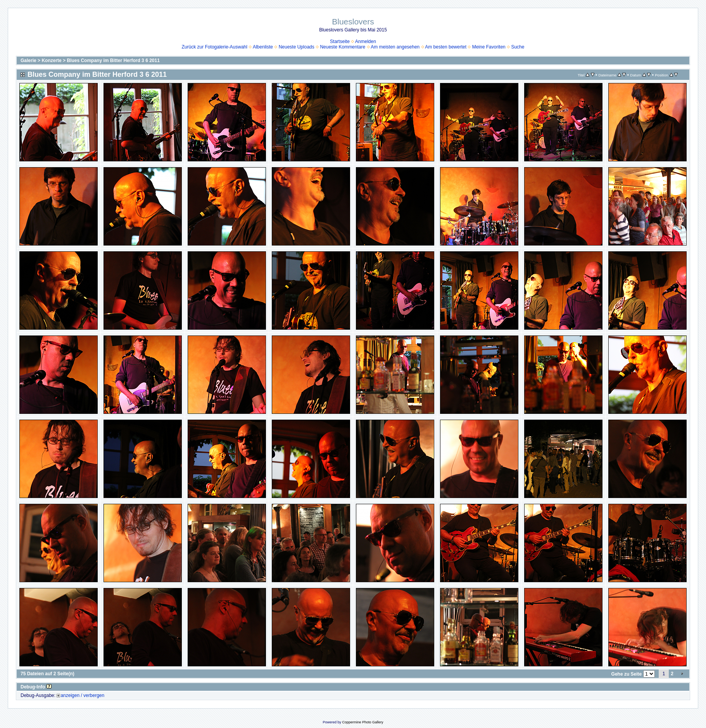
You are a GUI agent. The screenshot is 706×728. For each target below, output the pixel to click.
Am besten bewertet (446, 47)
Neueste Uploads (297, 47)
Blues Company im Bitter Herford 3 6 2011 (113, 61)
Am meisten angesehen (395, 47)
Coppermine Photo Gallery (362, 722)
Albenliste (263, 47)
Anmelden (366, 42)
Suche (518, 47)
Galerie (28, 61)
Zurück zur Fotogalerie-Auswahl (215, 47)
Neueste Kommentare (343, 47)
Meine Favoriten (489, 47)
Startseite (340, 42)
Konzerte (51, 61)
